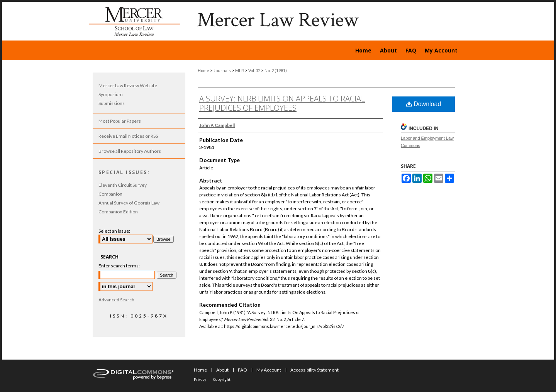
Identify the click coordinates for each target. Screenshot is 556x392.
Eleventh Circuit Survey (123, 185)
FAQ (242, 370)
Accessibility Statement (314, 370)
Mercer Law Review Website (128, 85)
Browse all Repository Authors (130, 151)
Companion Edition (118, 212)
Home (203, 70)
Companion (110, 194)
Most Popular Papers (120, 121)
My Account (269, 370)
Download (424, 104)
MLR (240, 70)
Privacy (200, 379)
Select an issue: (114, 231)
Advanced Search (116, 300)
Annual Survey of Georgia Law (129, 203)
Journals (222, 70)
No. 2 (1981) (276, 70)
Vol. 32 (254, 70)
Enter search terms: (119, 266)
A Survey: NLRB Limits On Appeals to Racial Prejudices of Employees (282, 103)
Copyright (222, 379)
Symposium (111, 94)
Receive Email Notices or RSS (128, 136)
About (222, 370)
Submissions (112, 103)
